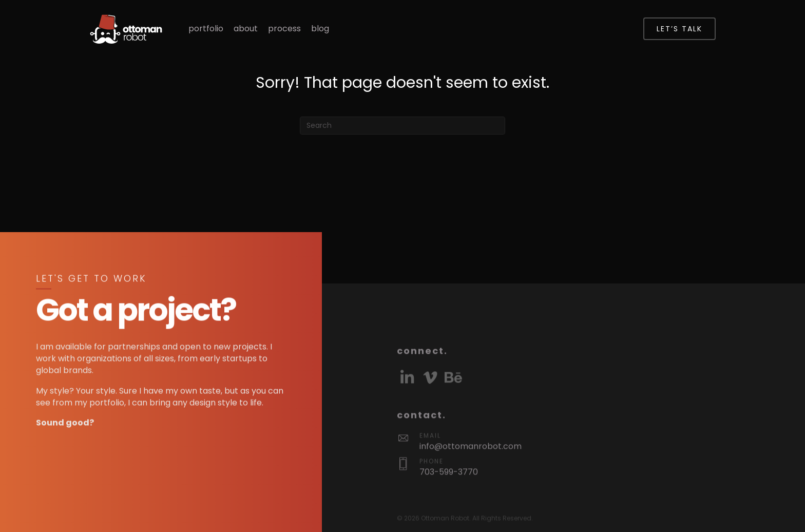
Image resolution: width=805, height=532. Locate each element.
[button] (407, 404)
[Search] (402, 126)
